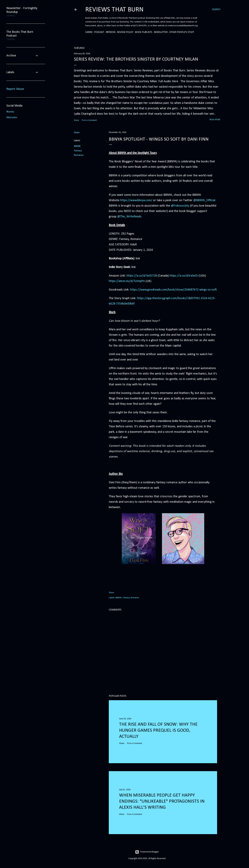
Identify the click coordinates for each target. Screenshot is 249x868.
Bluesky (10, 112)
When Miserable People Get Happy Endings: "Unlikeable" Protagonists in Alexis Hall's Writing (162, 801)
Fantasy (78, 151)
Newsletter (161, 32)
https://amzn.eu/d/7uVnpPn (127, 281)
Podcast (99, 32)
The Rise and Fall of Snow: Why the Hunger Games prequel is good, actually (158, 731)
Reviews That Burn (114, 10)
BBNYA (77, 146)
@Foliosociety (180, 206)
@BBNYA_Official (204, 200)
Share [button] (76, 120)
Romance (79, 155)
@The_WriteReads (129, 217)
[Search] (216, 10)
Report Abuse (15, 89)
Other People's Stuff (182, 32)
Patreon (111, 32)
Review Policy (125, 32)
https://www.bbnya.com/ (136, 200)
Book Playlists (144, 32)
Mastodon (12, 118)
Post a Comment (89, 120)
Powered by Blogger (147, 852)
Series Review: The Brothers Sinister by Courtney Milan (136, 59)
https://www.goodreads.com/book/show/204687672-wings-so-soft (173, 290)
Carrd (89, 32)
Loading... (11, 16)
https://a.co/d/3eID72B (142, 276)
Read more (215, 120)
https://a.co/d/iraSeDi (184, 276)
